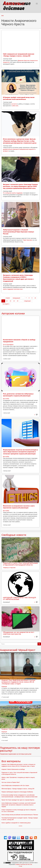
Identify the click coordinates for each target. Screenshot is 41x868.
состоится (14, 104)
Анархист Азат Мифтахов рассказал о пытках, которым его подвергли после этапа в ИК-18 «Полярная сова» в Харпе (19, 682)
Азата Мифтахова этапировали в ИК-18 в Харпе (15, 785)
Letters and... (15, 106)
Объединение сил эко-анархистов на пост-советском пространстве (19, 633)
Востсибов (6, 399)
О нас (20, 866)
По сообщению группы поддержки (13, 193)
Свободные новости (14, 535)
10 (35, 298)
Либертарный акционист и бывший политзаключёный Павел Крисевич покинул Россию (19, 232)
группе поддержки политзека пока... (13, 289)
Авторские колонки (13, 313)
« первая (7, 298)
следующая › (28, 301)
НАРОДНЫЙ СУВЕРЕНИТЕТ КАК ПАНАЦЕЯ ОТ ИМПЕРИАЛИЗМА (19, 599)
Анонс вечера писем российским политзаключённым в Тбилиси (20, 815)
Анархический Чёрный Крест (18, 650)
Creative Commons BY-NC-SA (24, 864)
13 (10, 301)
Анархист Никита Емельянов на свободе (16, 729)
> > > (21, 826)
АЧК (2, 16)
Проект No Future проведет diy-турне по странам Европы (18, 800)
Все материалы (11, 761)
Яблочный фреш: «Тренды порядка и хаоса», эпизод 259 (18, 789)
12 (7, 301)
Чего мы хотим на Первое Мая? (11, 782)
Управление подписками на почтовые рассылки (16, 754)
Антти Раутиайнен (8, 345)
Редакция (4, 686)
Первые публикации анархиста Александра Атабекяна (17, 792)
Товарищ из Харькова (9, 568)
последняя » (6, 304)
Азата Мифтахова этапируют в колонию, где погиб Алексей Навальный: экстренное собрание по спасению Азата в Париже (19, 805)
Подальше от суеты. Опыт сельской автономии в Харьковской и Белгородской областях (20, 564)
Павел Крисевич (28, 240)
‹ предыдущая (16, 298)
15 (18, 301)
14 (14, 301)
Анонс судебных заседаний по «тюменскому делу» (16, 823)
